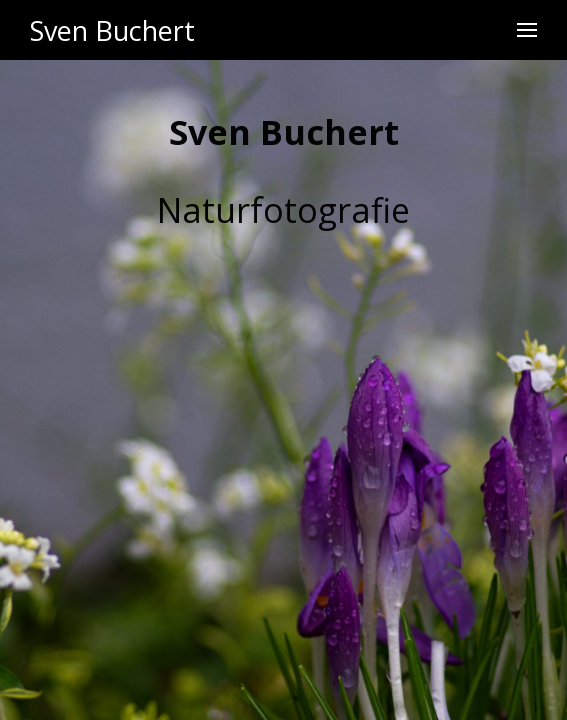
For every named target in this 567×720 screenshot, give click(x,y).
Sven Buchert (112, 30)
